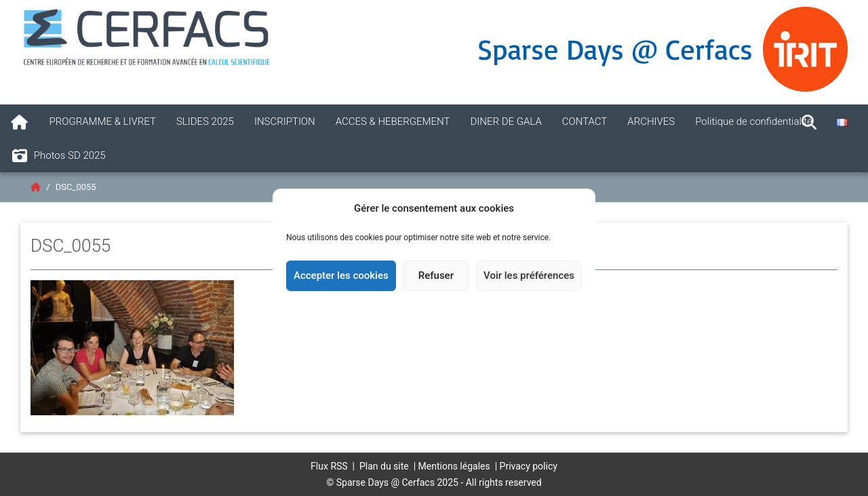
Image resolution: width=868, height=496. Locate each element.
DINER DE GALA (506, 121)
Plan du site (384, 466)
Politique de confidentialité (754, 121)
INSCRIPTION (285, 121)
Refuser (436, 275)
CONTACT (585, 121)
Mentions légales (454, 466)
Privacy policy (529, 466)
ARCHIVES (651, 121)
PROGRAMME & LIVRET (103, 121)
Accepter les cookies (341, 275)
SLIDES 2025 (205, 121)
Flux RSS (329, 466)
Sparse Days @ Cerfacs (615, 49)
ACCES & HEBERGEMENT (393, 121)
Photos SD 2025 (58, 156)
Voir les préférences (529, 275)
